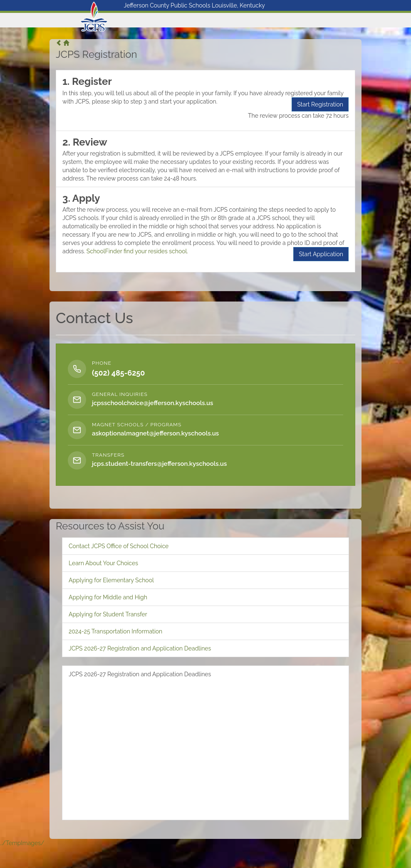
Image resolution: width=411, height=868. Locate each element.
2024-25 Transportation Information (115, 631)
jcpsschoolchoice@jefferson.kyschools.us (152, 403)
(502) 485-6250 (118, 373)
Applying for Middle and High (108, 597)
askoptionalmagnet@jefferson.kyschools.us (155, 433)
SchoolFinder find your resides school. (137, 251)
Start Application (321, 254)
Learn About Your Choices (103, 563)
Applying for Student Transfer (108, 614)
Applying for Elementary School (111, 580)
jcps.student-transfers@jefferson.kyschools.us (159, 464)
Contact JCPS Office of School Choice (119, 546)
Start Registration (320, 104)
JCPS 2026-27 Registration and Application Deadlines (140, 648)
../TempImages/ (22, 843)
